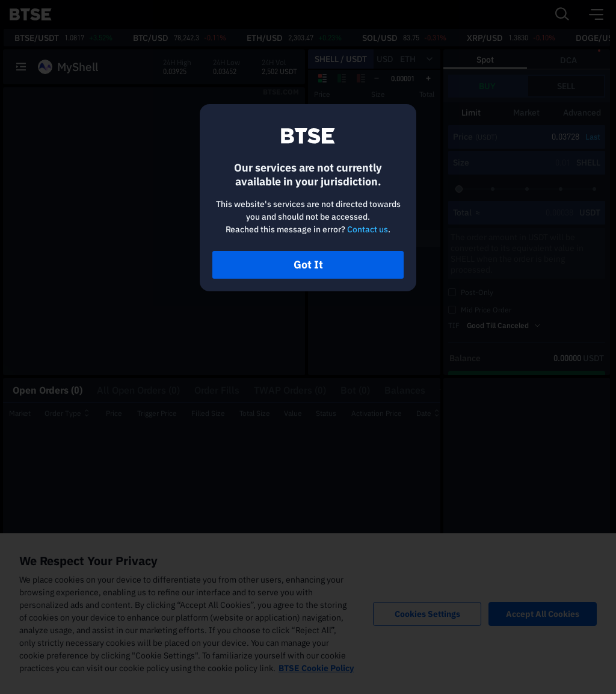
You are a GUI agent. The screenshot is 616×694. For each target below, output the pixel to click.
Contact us (368, 229)
